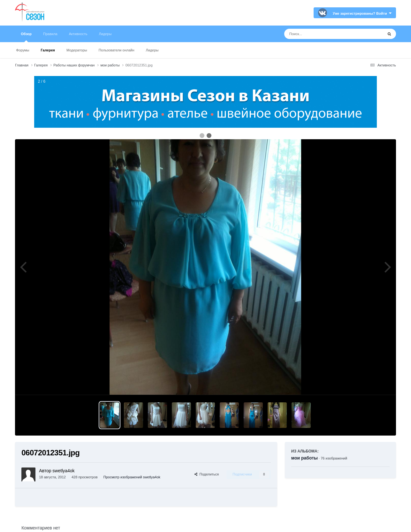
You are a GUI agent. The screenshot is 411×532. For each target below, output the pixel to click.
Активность (78, 34)
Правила (50, 34)
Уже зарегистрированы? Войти (362, 13)
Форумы (23, 50)
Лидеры (152, 50)
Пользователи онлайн (117, 50)
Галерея (48, 50)
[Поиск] (322, 34)
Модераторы (77, 50)
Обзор (26, 37)
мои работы (304, 458)
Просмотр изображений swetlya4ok (132, 477)
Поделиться (207, 474)
